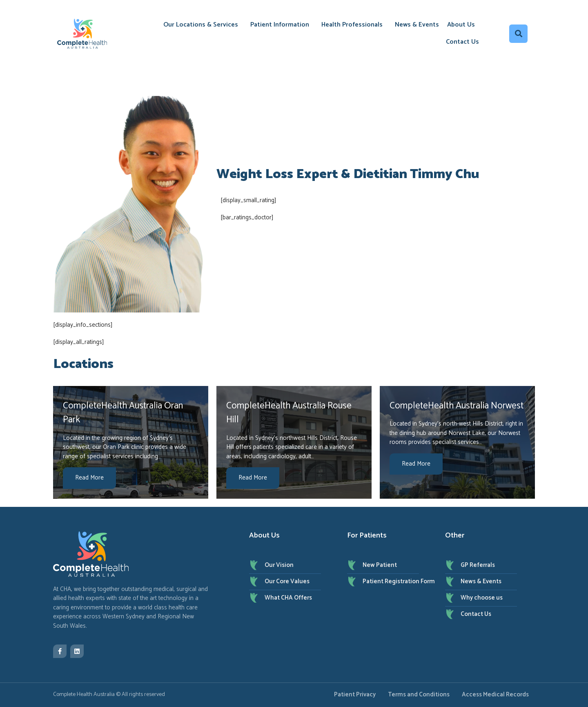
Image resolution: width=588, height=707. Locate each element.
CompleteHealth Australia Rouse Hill (289, 413)
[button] (518, 34)
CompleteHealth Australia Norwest (457, 406)
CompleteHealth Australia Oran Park (123, 413)
